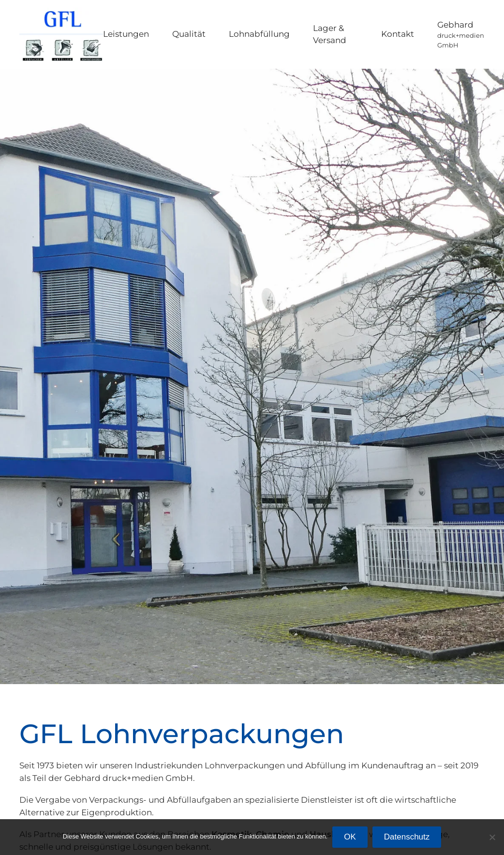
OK (350, 837)
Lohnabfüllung (259, 34)
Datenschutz (407, 837)
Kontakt (398, 34)
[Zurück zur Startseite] (61, 34)
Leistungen (126, 34)
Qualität (189, 34)
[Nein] (492, 837)
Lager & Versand (330, 34)
